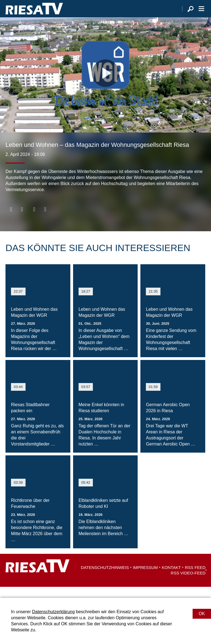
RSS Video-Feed (188, 584)
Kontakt (171, 578)
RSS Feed (195, 578)
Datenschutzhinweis (105, 578)
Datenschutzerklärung (53, 612)
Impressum (145, 578)
